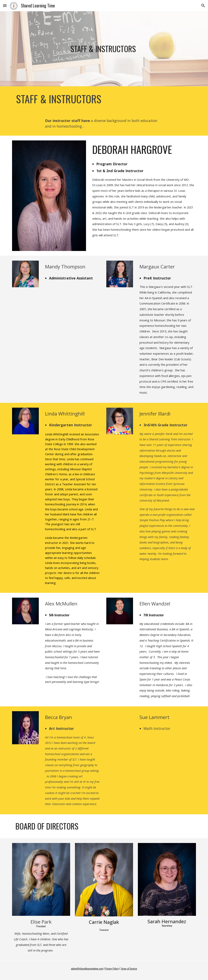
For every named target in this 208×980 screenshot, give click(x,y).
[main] (104, 49)
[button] (5, 6)
